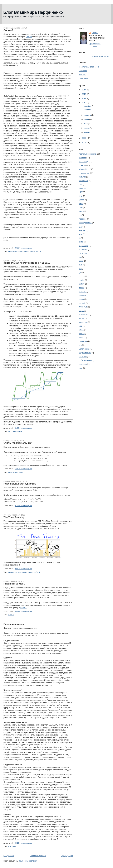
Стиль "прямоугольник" (18, 443)
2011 (84, 98)
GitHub (29, 37)
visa (81, 326)
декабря (88, 106)
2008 (84, 142)
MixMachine (84, 169)
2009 (84, 138)
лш (9, 431)
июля (87, 119)
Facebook (83, 71)
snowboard (84, 181)
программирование (15, 251)
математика (84, 349)
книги (81, 211)
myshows (83, 307)
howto (81, 280)
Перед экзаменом (14, 624)
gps (80, 227)
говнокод (83, 341)
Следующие (9, 856)
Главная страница (38, 856)
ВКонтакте (83, 78)
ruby (81, 207)
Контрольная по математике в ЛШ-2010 (27, 263)
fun (80, 269)
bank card (83, 253)
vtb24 (81, 330)
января (88, 132)
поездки (82, 165)
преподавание (17, 431)
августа (88, 115)
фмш (81, 242)
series (81, 318)
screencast (83, 314)
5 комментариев (26, 569)
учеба (36, 572)
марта (87, 128)
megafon (83, 295)
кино (81, 204)
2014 (84, 90)
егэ (80, 345)
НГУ (9, 846)
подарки (82, 219)
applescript (83, 246)
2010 (84, 103)
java (81, 234)
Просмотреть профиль (95, 45)
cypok (95, 33)
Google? (8, 30)
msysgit (82, 303)
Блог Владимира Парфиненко (33, 12)
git (80, 272)
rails (81, 184)
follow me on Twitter (100, 56)
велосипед (84, 162)
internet (82, 230)
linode (81, 288)
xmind (81, 337)
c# (80, 257)
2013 (84, 94)
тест (81, 368)
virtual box (83, 322)
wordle (82, 334)
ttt (40, 572)
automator (83, 249)
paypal (82, 311)
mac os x (83, 292)
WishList (82, 74)
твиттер (24, 608)
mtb (80, 196)
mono (81, 299)
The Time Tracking (14, 517)
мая (86, 124)
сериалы (83, 357)
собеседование (29, 251)
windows (83, 188)
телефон (83, 364)
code (81, 261)
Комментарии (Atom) (28, 861)
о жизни (11, 615)
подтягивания (85, 353)
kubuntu (82, 177)
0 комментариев (26, 248)
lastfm (81, 284)
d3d (80, 265)
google (39, 251)
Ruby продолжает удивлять (20, 484)
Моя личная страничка (89, 67)
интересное (12, 572)
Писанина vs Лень (14, 584)
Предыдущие (67, 856)
